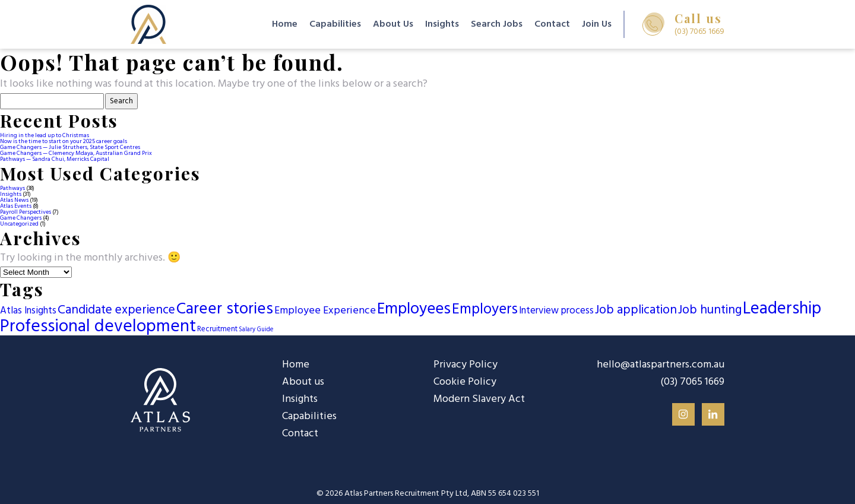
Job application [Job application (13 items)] (636, 310)
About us (303, 382)
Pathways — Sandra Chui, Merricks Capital (55, 159)
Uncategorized (19, 224)
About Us (393, 24)
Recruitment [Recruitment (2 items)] (217, 329)
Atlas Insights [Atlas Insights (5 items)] (28, 311)
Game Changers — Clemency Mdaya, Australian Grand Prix (76, 153)
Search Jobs (497, 24)
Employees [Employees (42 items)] (414, 310)
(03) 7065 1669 (692, 382)
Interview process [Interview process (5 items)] (556, 311)
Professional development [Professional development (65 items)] (98, 327)
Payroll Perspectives (26, 212)
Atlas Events (16, 206)
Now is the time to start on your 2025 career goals (64, 141)
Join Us (597, 24)
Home (285, 24)
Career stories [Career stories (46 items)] (225, 309)
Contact (552, 24)
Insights (442, 24)
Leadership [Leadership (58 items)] (782, 309)
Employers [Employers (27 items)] (485, 310)
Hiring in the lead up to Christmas (45, 135)
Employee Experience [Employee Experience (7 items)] (325, 311)
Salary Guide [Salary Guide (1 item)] (256, 330)
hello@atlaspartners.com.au (661, 365)
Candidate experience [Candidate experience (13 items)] (116, 310)
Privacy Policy (465, 365)
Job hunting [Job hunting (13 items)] (710, 310)
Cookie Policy (465, 382)
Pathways (12, 188)
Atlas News (14, 200)
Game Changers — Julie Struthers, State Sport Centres (70, 147)
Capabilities (335, 24)
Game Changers (21, 218)
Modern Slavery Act (479, 399)
